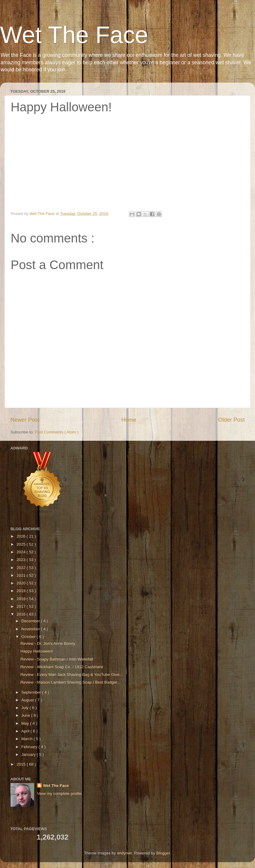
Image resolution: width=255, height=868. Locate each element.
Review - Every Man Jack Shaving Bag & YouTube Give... (72, 675)
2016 (22, 614)
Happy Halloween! (37, 651)
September (32, 692)
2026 (22, 536)
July (26, 708)
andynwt (124, 853)
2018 (22, 599)
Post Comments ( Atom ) (57, 432)
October (29, 637)
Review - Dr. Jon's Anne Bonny (48, 643)
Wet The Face (74, 35)
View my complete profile (59, 794)
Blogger (163, 853)
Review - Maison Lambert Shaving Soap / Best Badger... (70, 682)
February (30, 747)
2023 (22, 560)
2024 (22, 552)
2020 (22, 583)
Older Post (231, 420)
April (26, 731)
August (28, 700)
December (31, 621)
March (27, 739)
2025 (22, 544)
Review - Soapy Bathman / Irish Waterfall (57, 659)
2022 (22, 568)
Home (129, 420)
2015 (22, 764)
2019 (22, 591)
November (31, 629)
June (26, 715)
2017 (22, 606)
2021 (22, 575)
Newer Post (25, 420)
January (29, 754)
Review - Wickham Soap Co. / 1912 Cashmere (62, 667)
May (26, 723)
